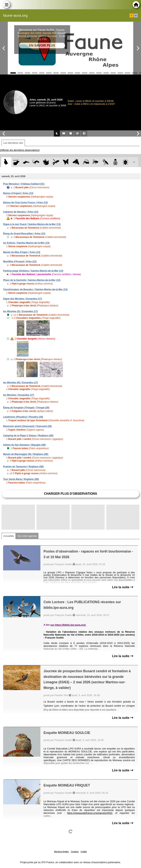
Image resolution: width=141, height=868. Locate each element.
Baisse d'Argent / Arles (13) (18, 193)
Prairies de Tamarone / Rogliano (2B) (23, 467)
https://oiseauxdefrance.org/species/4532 (90, 813)
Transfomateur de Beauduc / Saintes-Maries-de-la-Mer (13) (35, 289)
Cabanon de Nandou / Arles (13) (21, 212)
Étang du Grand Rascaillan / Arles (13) (24, 234)
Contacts (75, 852)
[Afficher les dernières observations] (20, 150)
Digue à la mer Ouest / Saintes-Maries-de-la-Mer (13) (32, 224)
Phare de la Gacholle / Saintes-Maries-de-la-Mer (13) (32, 280)
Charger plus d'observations (70, 494)
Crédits (84, 852)
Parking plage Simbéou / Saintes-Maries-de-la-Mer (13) (33, 271)
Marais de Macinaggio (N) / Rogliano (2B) (26, 454)
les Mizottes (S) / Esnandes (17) (20, 311)
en (136, 16)
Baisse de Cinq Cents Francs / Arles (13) (25, 203)
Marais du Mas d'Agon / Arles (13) (22, 252)
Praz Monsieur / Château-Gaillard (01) (24, 184)
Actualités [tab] (9, 536)
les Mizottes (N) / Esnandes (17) (20, 383)
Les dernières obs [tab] (13, 143)
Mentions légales (61, 852)
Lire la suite (123, 587)
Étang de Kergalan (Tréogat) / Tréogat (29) (26, 408)
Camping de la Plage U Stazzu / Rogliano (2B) (28, 436)
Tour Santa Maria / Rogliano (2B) (21, 479)
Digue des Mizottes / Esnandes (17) (23, 299)
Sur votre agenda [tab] (27, 536)
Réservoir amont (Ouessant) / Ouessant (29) (27, 426)
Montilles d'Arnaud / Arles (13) (20, 262)
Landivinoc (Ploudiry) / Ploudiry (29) (23, 417)
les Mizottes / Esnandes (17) (19, 395)
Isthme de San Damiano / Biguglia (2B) (24, 445)
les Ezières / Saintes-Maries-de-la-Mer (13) (26, 243)
